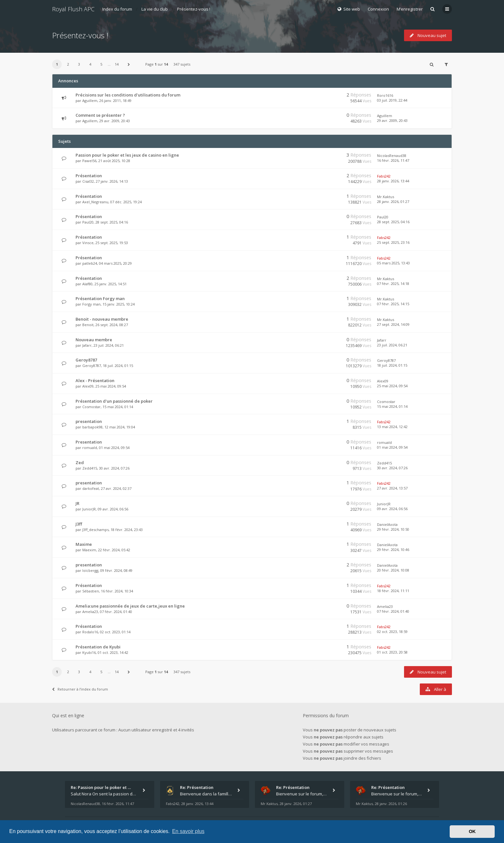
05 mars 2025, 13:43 (393, 263)
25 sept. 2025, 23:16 (393, 242)
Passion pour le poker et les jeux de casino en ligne (127, 155)
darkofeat (91, 488)
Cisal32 (88, 181)
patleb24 (90, 263)
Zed (80, 463)
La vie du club (155, 9)
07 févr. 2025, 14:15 (393, 304)
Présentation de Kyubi (98, 647)
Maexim (89, 550)
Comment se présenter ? (100, 115)
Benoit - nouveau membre (102, 319)
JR (77, 503)
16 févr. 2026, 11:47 (393, 160)
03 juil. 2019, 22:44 (392, 100)
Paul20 (88, 222)
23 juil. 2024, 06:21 (392, 345)
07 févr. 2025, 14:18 (393, 284)
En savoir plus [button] (188, 831)
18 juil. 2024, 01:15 (392, 365)
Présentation (89, 176)
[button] (129, 64)
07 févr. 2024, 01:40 (393, 611)
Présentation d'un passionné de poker (114, 401)
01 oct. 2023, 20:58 (392, 652)
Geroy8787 (86, 360)
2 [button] (68, 64)
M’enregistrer (410, 9)
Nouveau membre (94, 340)
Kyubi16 (89, 652)
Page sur (157, 64)
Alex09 (88, 386)
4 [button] (90, 64)
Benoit (88, 325)
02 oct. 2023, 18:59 (392, 632)
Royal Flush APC (73, 9)
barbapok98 (92, 427)
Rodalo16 (90, 632)
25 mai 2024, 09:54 (392, 386)
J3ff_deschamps (95, 530)
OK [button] (472, 831)
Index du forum (117, 9)
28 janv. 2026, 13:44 (393, 181)
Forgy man (91, 304)
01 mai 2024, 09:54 (392, 447)
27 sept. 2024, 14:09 (393, 324)
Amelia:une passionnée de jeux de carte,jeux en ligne (130, 606)
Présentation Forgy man (100, 298)
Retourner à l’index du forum (80, 689)
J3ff (79, 524)
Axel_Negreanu (95, 202)
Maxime (84, 544)
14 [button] (117, 64)
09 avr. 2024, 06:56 (392, 509)
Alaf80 (87, 284)
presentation (89, 421)
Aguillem (90, 101)
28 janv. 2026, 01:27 (393, 202)
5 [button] (101, 64)
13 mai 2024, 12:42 (392, 427)
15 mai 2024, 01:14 (392, 406)
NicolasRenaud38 (392, 156)
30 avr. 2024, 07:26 (392, 468)
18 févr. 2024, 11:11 (393, 591)
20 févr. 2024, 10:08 (393, 570)
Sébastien (91, 591)
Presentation (89, 442)
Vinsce (88, 243)
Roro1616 (385, 95)
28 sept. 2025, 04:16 (393, 222)
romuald (90, 448)
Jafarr (87, 345)
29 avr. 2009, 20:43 (392, 120)
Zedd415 (90, 468)
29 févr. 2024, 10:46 (393, 550)
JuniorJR (89, 509)
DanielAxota (387, 524)
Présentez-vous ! (194, 9)
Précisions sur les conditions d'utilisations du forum (128, 95)
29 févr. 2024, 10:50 (393, 529)
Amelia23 (90, 612)
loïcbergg (90, 570)
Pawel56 (89, 161)
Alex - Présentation (95, 380)
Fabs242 (384, 176)
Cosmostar (91, 407)
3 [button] (79, 64)
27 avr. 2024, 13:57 (392, 488)
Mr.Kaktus (386, 197)
